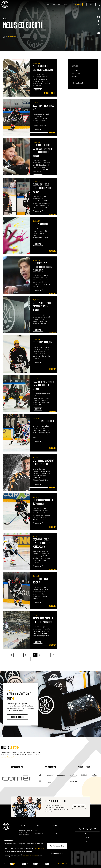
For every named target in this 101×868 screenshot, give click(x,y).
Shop (91, 4)
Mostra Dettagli (62, 864)
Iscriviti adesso (79, 807)
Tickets (77, 4)
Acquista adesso (17, 717)
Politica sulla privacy (39, 848)
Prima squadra (77, 73)
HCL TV (87, 834)
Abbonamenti (39, 834)
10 (49, 655)
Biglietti (38, 831)
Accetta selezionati (57, 853)
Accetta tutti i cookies (57, 846)
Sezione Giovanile (78, 83)
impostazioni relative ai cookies (30, 855)
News (87, 838)
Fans (60, 4)
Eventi (74, 80)
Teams (49, 4)
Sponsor (66, 4)
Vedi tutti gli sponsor (8, 757)
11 (53, 655)
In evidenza (76, 70)
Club (55, 4)
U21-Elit (54, 834)
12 (28, 659)
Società (75, 77)
